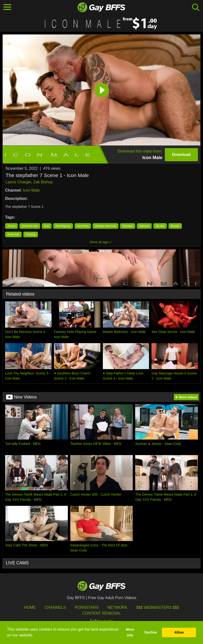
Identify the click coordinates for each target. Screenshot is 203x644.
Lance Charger (18, 182)
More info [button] (130, 632)
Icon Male (31, 190)
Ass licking (83, 226)
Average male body (106, 226)
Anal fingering (63, 226)
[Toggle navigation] (7, 7)
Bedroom (144, 226)
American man (30, 226)
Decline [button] (151, 632)
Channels (55, 607)
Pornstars (87, 607)
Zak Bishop (43, 182)
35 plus (11, 226)
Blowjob (175, 226)
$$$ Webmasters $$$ (158, 607)
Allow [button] (179, 632)
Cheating (31, 234)
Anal (47, 226)
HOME (30, 607)
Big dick (160, 226)
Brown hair (13, 234)
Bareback (128, 226)
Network (117, 607)
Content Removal (101, 613)
